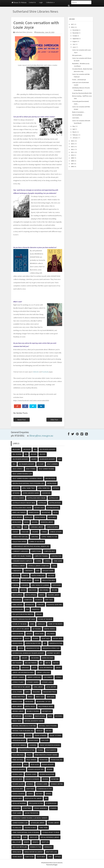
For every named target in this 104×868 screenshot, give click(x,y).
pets (14, 750)
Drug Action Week (49, 580)
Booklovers (17, 522)
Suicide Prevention (31, 813)
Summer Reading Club (20, 823)
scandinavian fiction (45, 789)
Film (27, 609)
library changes (18, 677)
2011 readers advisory (47, 449)
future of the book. (20, 624)
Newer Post (22, 420)
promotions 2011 (57, 760)
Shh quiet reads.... (77, 55)
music (50, 716)
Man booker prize (50, 692)
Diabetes (25, 576)
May (74, 126)
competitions (36, 551)
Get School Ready (77, 115)
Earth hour (57, 585)
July (74, 44)
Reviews (45, 779)
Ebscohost (33, 590)
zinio (50, 857)
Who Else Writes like (20, 847)
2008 (72, 161)
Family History (18, 605)
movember (28, 716)
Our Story (45, 740)
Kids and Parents (31, 663)
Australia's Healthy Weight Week (24, 503)
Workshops (48, 847)
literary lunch (47, 682)
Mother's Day (47, 711)
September (76, 39)
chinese (44, 532)
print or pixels (18, 760)
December (76, 30)
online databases (40, 735)
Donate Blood (27, 580)
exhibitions (28, 600)
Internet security (54, 653)
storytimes (27, 808)
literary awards (33, 682)
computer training (41, 556)
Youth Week (41, 857)
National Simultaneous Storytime (24, 726)
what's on (45, 842)
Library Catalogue (43, 672)
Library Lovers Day (34, 677)
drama (37, 580)
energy (42, 595)
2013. (14, 464)
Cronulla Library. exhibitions (39, 566)
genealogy (41, 624)
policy (29, 755)
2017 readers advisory (27, 464)
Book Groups (17, 517)
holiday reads (18, 643)
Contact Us (32, 2)
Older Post (54, 420)
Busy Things (17, 527)
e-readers (25, 585)
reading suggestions (47, 774)
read (26, 765)
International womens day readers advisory (28, 653)
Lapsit (34, 668)
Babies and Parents (19, 512)
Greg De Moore (18, 634)
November (76, 33)
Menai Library (17, 706)
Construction (56, 556)
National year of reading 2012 (23, 731)
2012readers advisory (47, 459)
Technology (17, 828)
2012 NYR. (43, 454)
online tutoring (55, 735)
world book (17, 852)
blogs (56, 512)
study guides (17, 813)
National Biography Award (34, 721)
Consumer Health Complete (22, 561)
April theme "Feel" (29, 488)
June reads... (76, 118)
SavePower (30, 789)
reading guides (31, 774)
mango (30, 697)
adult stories (31, 469)
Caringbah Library (37, 527)
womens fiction (36, 847)
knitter (56, 663)
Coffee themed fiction (49, 537)
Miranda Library (18, 711)
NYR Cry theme (18, 735)
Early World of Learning (40, 585)
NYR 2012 (49, 731)
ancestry (16, 488)
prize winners (31, 760)
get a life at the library (21, 629)
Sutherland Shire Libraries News (35, 11)
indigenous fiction (33, 648)
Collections (50, 2)
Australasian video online (36, 498)
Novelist (40, 731)
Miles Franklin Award (46, 706)
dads (38, 571)
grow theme (39, 634)
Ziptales (58, 857)
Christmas (35, 537)
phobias (40, 750)
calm (26, 527)
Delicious (16, 576)
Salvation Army (18, 789)
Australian (42, 503)
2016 (72, 27)
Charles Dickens (52, 527)
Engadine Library (54, 595)
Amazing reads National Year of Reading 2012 (28, 483)
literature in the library (21, 687)
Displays (15, 580)
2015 (72, 141)
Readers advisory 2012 (36, 769)
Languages (25, 668)
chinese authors (56, 532)
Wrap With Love (52, 852)
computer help (49, 551)
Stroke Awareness (41, 808)
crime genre (58, 561)
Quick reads (17, 765)
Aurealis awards (18, 498)
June (74, 47)
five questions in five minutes (23, 614)
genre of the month (55, 624)
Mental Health (30, 706)
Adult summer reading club (22, 474)
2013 (72, 147)
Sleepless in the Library (33, 798)
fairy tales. (49, 600)
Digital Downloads (38, 576)
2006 (72, 166)
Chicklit (15, 532)
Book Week (52, 517)
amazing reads (50, 478)
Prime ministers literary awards (46, 755)
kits (41, 663)
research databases (32, 779)
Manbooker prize (19, 697)
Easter (15, 590)
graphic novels (50, 629)
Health (27, 639)
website (27, 842)
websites (36, 842)
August (75, 41)
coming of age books (37, 542)
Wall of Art (17, 842)
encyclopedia (17, 595)
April (74, 129)
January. (25, 658)
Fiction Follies (18, 609)
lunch (27, 692)
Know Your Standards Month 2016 (82, 93)
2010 (72, 155)
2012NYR (34, 459)
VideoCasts (34, 837)
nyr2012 (29, 735)
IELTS (14, 648)
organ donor (33, 740)
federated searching (55, 605)
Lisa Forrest (48, 677)
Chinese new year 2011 (20, 537)
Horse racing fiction (33, 643)
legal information (46, 668)
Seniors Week (17, 798)
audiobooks (46, 493)
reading (50, 769)
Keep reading (17, 663)
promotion (44, 760)
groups (29, 634)
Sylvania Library (53, 823)
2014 (72, 144)
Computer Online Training (22, 556)
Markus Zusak (17, 702)
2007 (72, 164)
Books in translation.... (79, 112)
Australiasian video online (22, 508)
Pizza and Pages (18, 755)
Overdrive (33, 745)
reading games (18, 774)
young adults (17, 857)
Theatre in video (30, 828)
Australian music (55, 503)
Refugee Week (17, 779)
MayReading (29, 702)
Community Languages (20, 551)
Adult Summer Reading (46, 469)
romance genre (42, 784)
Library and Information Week (23, 672)
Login (41, 2)
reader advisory (48, 765)
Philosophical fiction (27, 750)
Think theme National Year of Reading (26, 832)
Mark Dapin (51, 697)
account (41, 464)
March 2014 (40, 697)
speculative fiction (36, 803)
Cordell (47, 561)
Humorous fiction (56, 643)
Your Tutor (29, 857)
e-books (15, 585)
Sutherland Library (38, 823)
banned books (34, 512)
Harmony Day (17, 639)
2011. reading (17, 454)
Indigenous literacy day (51, 648)
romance (30, 784)
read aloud (35, 765)
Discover (51, 576)
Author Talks (39, 508)
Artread (56, 488)
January (75, 138)
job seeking (35, 658)
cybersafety (17, 571)
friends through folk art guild (24, 619)
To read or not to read (51, 832)
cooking (38, 561)
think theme (43, 828)
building (35, 522)
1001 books (27, 449)
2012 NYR (34, 454)
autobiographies (53, 508)
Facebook (45, 372)
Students (53, 808)
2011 (72, 152)
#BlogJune (16, 449)
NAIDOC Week (17, 721)
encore (54, 590)
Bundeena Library (47, 522)
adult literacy (18, 469)
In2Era (21, 648)
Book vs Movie (40, 517)
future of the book (45, 619)
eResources (17, 600)
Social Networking (19, 803)
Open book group (19, 740)
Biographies (46, 512)
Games (32, 624)
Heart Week (46, 639)
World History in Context (34, 852)
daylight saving (48, 571)
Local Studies (17, 692)
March (74, 132)
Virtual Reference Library (50, 837)
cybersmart (29, 571)
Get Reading (37, 629)
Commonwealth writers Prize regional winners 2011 (31, 546)
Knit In (48, 663)
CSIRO (54, 566)
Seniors (48, 794)
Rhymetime (55, 779)
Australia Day (54, 498)
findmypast (36, 609)
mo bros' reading (33, 711)
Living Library (38, 687)
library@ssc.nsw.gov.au (41, 436)
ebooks (23, 590)
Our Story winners (19, 745)
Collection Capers (19, 542)
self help (39, 794)
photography (51, 750)
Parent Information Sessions (50, 745)
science (30, 794)
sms (46, 798)
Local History (51, 687)
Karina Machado (48, 658)
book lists (29, 517)
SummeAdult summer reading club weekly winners (30, 818)
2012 (72, 149)
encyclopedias (31, 595)
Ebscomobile (44, 590)
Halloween (51, 634)
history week (58, 639)
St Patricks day (51, 803)
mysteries (59, 716)
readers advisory (19, 769)
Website (36, 372)
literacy (59, 677)
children (35, 532)
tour (25, 837)
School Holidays (18, 794)
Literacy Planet (18, 682)
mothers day (17, 716)
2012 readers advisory (20, 459)
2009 (72, 158)
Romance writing (57, 784)
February (75, 135)
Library (58, 668)
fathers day (30, 605)
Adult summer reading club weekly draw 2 (27, 478)
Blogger (55, 865)
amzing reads (52, 483)
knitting (15, 668)
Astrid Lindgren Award (31, 493)
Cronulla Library (19, 566)
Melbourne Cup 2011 (44, 702)
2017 (72, 24)
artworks (16, 493)
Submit (69, 6)
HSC (45, 643)
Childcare (25, 532)
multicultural (40, 716)
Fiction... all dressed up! (79, 80)
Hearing (36, 639)
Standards (16, 808)
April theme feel (44, 488)
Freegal (39, 614)
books (26, 522)
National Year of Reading (48, 726)
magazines (36, 692)
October (75, 36)
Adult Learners (52, 464)
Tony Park (16, 837)
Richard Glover (18, 784)
